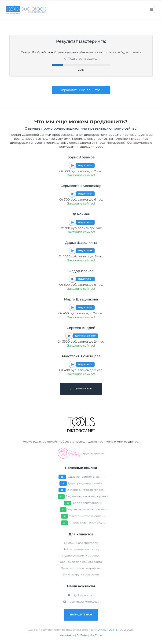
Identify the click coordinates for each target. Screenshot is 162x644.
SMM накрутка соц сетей (81, 574)
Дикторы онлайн (81, 389)
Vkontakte (67, 635)
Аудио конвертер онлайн (85, 477)
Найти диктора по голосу (81, 549)
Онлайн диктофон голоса (85, 490)
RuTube (82, 635)
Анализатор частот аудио (87, 522)
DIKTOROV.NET (108, 630)
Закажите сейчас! (81, 175)
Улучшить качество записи (87, 509)
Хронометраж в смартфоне (81, 568)
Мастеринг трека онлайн (87, 516)
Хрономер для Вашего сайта (81, 562)
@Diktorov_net (81, 595)
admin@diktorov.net (81, 602)
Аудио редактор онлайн (85, 483)
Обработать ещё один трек (81, 90)
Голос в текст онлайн (87, 503)
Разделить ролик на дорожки (87, 496)
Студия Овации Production (81, 555)
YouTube (96, 635)
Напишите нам (81, 615)
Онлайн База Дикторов (81, 543)
